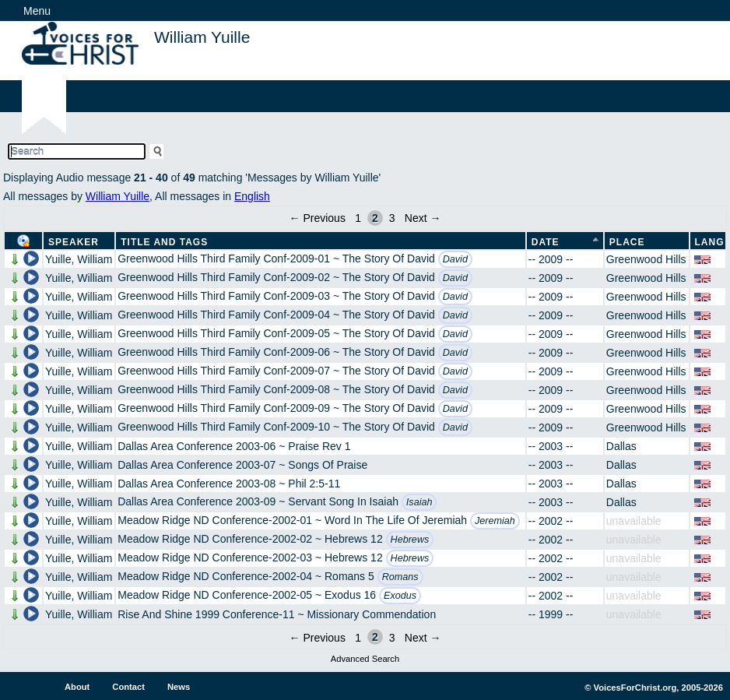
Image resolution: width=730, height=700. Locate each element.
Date (546, 242)
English (252, 196)
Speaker (74, 242)
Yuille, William (79, 259)
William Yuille (118, 196)
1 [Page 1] (358, 218)
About (77, 687)
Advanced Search (365, 659)
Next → (423, 218)
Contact (128, 687)
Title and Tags (164, 242)
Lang (710, 242)
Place (627, 242)
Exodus (400, 596)
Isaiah (419, 502)
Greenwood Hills (646, 259)
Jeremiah (495, 521)
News (179, 687)
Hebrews (410, 540)
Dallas (621, 446)
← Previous (318, 218)
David (455, 259)
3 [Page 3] (392, 218)
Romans (400, 577)
